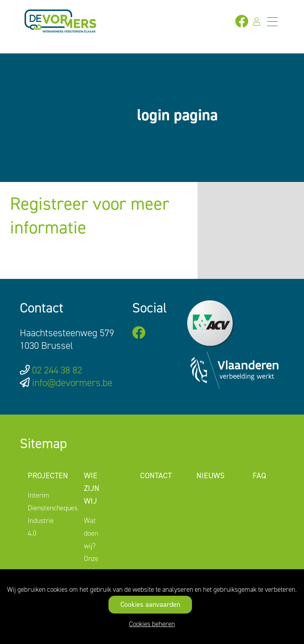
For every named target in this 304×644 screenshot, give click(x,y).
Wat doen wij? (91, 533)
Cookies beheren (152, 624)
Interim (38, 495)
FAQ (259, 475)
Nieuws (210, 475)
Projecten (48, 475)
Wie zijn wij (92, 488)
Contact (156, 475)
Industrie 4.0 (41, 527)
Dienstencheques (53, 508)
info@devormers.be (72, 383)
